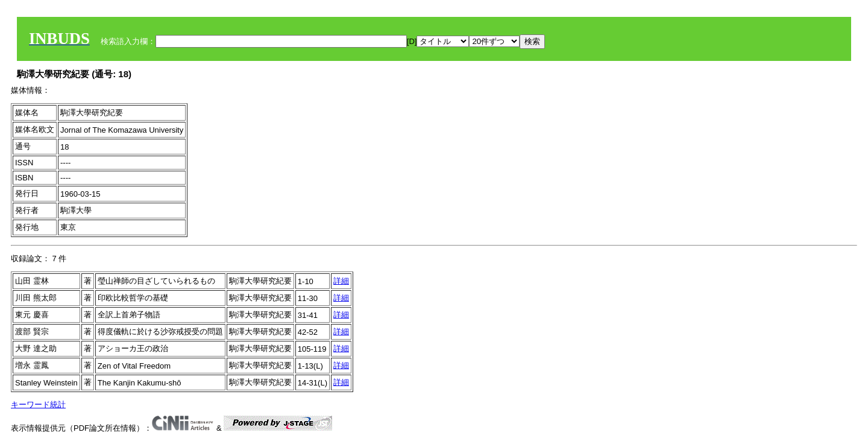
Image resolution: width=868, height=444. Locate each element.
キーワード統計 (38, 404)
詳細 (341, 281)
